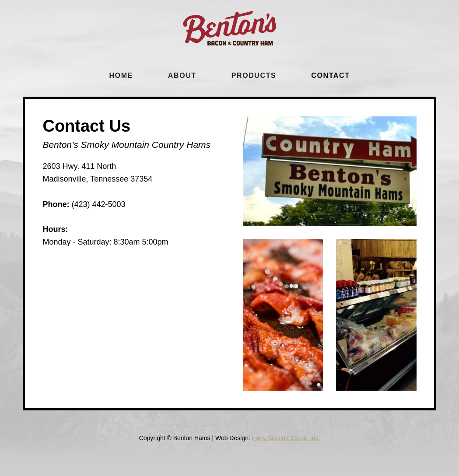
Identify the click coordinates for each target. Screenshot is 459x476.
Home (121, 75)
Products (254, 75)
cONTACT (330, 75)
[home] (229, 28)
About (182, 75)
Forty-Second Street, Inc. (286, 438)
